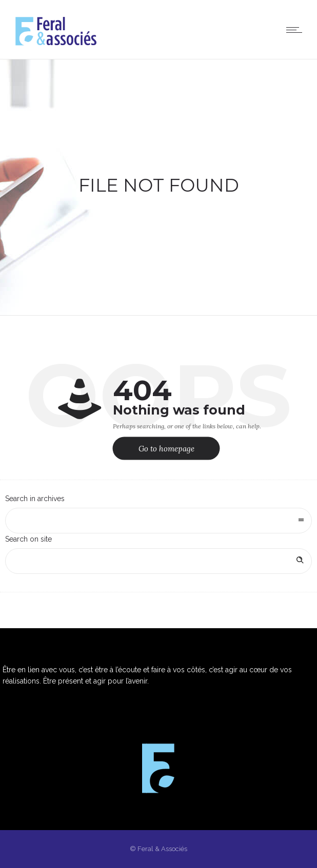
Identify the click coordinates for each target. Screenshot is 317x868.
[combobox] (158, 521)
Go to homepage (166, 449)
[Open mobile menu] (296, 30)
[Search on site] (158, 561)
